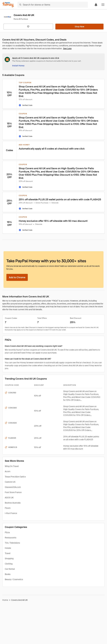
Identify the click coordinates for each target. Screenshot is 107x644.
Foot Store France (13, 492)
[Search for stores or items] (53, 5)
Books (8, 574)
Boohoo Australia (13, 503)
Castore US (10, 482)
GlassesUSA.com (13, 487)
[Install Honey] (18, 66)
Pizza (7, 532)
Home (5, 600)
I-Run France (11, 513)
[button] (103, 5)
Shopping (9, 559)
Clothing (9, 564)
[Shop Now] (79, 27)
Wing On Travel (12, 466)
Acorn (8, 471)
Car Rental (10, 569)
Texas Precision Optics (15, 477)
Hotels (8, 548)
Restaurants (11, 538)
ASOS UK (9, 498)
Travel (8, 553)
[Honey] (8, 5)
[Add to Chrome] (17, 277)
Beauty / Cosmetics (14, 579)
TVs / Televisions (12, 543)
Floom (8, 508)
